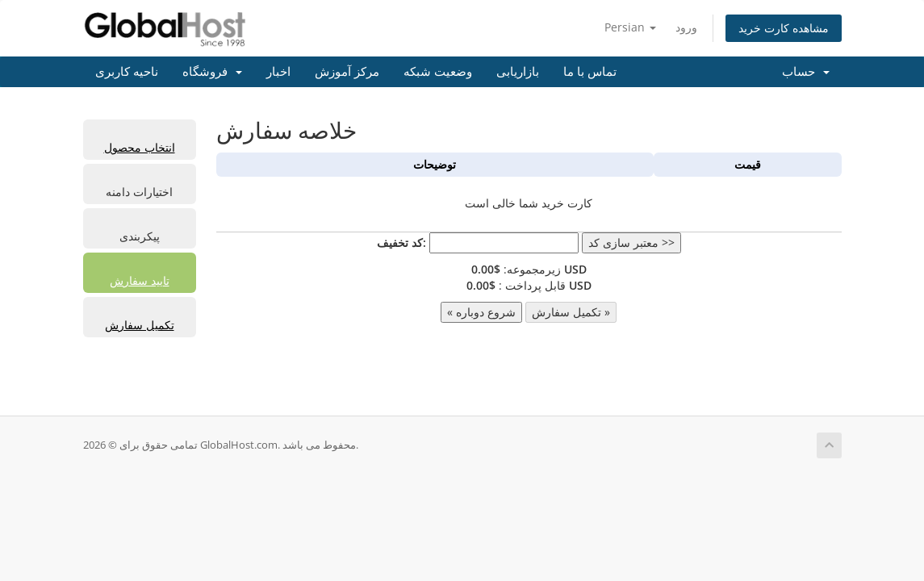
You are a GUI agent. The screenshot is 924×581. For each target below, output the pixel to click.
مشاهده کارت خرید (784, 28)
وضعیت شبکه (438, 72)
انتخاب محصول (140, 147)
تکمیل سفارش (140, 325)
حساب (806, 72)
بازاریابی (518, 72)
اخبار (278, 72)
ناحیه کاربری (127, 72)
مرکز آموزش (347, 72)
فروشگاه (212, 72)
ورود (686, 27)
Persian (630, 27)
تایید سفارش (140, 280)
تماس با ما (590, 72)
